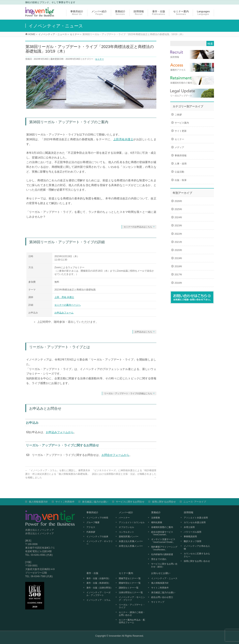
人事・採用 (181, 164)
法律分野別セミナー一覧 (131, 592)
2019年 (179, 258)
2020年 (179, 250)
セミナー (100, 59)
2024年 (179, 217)
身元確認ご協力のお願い (95, 502)
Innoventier (115, 636)
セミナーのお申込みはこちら (138, 227)
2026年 (179, 201)
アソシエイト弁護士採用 (196, 518)
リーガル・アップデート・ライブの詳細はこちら (128, 393)
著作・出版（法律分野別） (100, 588)
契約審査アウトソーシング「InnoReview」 (164, 548)
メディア (179, 147)
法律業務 (156, 518)
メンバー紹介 (126, 512)
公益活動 (179, 172)
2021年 (179, 242)
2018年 (179, 266)
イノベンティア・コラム (98, 600)
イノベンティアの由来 (97, 536)
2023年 (179, 226)
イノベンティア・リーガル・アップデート (98, 594)
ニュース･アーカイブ (195, 502)
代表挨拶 (91, 532)
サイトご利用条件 (65, 502)
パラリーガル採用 (193, 532)
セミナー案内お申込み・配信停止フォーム (132, 621)
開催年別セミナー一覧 (130, 583)
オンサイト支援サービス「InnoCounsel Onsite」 (163, 541)
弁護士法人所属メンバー (131, 541)
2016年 (179, 283)
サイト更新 (181, 131)
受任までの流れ (159, 559)
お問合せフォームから (115, 455)
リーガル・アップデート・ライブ (132, 606)
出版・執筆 (181, 180)
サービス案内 (182, 123)
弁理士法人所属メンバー (131, 546)
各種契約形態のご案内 (162, 527)
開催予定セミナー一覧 (130, 578)
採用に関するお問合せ (164, 502)
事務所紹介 (92, 512)
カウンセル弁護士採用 (195, 522)
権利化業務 (157, 522)
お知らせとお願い (161, 573)
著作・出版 (92, 573)
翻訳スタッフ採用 (193, 541)
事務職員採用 (190, 536)
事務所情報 (181, 156)
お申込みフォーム (64, 313)
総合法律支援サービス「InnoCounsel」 (162, 533)
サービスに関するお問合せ (130, 502)
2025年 (179, 209)
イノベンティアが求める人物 (197, 547)
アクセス (91, 527)
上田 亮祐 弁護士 (64, 297)
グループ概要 (93, 522)
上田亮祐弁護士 (123, 139)
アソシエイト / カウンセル (132, 522)
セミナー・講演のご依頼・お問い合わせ (132, 614)
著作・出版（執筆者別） (98, 583)
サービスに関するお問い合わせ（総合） (164, 565)
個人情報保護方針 (38, 502)
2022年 (179, 234)
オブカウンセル (126, 527)
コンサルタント (126, 532)
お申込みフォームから (60, 432)
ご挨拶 (178, 115)
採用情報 (189, 512)
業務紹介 (156, 512)
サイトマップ (158, 602)
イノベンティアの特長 (97, 518)
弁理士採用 (189, 527)
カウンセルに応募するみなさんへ (197, 555)
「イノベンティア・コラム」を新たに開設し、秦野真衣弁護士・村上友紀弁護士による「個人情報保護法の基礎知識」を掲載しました (58, 474)
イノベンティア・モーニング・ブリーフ (132, 599)
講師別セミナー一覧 (129, 588)
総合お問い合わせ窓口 (162, 597)
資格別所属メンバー (129, 536)
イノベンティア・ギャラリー (100, 543)
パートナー (124, 518)
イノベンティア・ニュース (164, 578)
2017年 (179, 275)
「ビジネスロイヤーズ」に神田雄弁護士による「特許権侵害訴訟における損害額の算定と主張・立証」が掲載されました (124, 474)
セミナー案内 (126, 573)
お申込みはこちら (143, 332)
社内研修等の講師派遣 (162, 554)
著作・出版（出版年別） (98, 578)
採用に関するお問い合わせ (197, 561)
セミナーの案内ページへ (68, 305)
